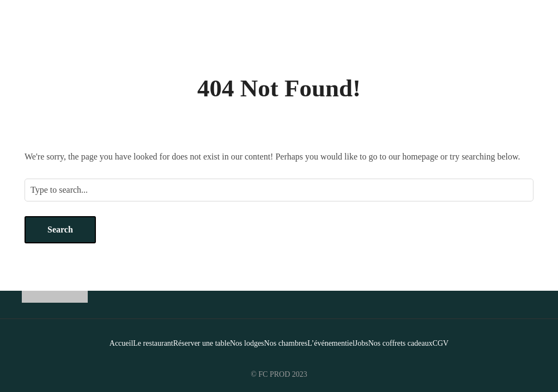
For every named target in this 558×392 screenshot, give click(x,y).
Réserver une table (202, 343)
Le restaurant (153, 343)
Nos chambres (286, 343)
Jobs (362, 343)
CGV (441, 343)
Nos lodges (247, 343)
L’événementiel (331, 343)
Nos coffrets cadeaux (401, 343)
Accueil (122, 343)
